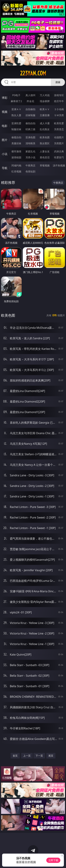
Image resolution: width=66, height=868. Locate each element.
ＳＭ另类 (59, 115)
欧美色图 (45, 137)
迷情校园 (16, 157)
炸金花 (30, 101)
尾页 (51, 756)
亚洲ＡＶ (16, 109)
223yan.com (33, 73)
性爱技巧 (59, 157)
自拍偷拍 (30, 109)
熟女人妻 (16, 115)
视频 (5, 112)
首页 (15, 756)
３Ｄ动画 (59, 109)
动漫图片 (59, 137)
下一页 (39, 756)
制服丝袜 (16, 129)
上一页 (27, 756)
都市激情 (16, 151)
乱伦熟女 (45, 129)
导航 (5, 168)
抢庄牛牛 (59, 101)
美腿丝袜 (16, 143)
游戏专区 (59, 95)
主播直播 (45, 115)
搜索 (58, 82)
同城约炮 (16, 165)
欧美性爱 (59, 123)
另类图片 (59, 143)
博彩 (5, 98)
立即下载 (53, 860)
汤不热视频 (59, 165)
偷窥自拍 (16, 137)
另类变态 (59, 129)
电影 (5, 126)
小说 (5, 154)
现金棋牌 (45, 101)
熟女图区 (45, 143)
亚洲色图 (30, 137)
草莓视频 (45, 165)
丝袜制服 (30, 115)
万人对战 (45, 95)
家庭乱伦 (30, 151)
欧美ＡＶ (45, 109)
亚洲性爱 (16, 123)
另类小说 (30, 157)
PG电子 (16, 95)
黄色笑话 (45, 157)
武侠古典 (59, 151)
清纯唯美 (30, 143)
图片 (5, 140)
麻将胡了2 (16, 101)
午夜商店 (30, 165)
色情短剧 (30, 171)
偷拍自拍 (30, 123)
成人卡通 (45, 123)
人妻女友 (45, 151)
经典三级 (30, 129)
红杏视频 (16, 171)
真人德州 (30, 95)
